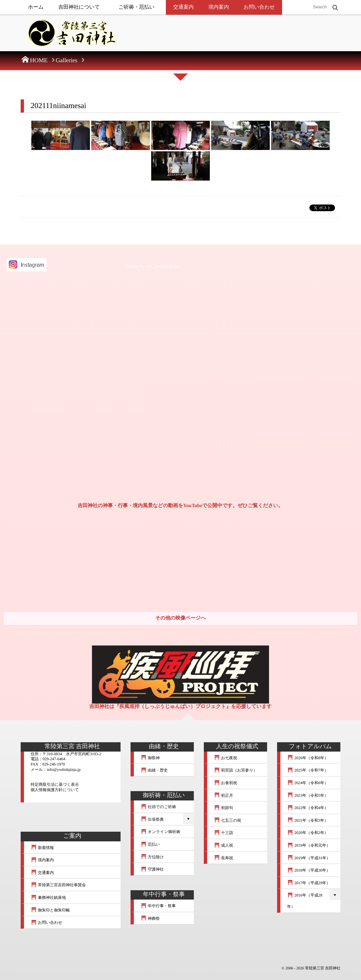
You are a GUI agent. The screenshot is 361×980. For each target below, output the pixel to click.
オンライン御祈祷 (160, 832)
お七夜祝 (225, 758)
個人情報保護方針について (55, 790)
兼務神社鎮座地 (48, 898)
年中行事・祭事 (158, 906)
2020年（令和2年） (308, 833)
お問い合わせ (259, 7)
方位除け (152, 857)
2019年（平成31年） (309, 858)
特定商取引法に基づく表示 (55, 784)
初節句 (223, 808)
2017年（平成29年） (309, 883)
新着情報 (42, 848)
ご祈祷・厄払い (137, 7)
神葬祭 (150, 918)
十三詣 (223, 833)
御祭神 (150, 758)
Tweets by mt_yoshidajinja (152, 266)
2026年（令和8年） (308, 758)
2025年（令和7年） (308, 770)
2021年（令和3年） (308, 820)
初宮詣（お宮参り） (235, 770)
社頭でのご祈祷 (158, 807)
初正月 (223, 795)
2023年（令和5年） (308, 795)
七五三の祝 (227, 820)
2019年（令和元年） (309, 845)
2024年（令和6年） (308, 783)
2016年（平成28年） (305, 901)
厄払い (150, 844)
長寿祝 (223, 858)
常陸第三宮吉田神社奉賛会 (58, 885)
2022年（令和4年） (308, 808)
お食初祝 (225, 783)
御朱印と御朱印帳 (50, 910)
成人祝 (223, 845)
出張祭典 (152, 819)
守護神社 (152, 869)
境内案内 (219, 7)
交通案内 (183, 7)
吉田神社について (79, 7)
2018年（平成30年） (309, 870)
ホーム (36, 7)
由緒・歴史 (154, 770)
